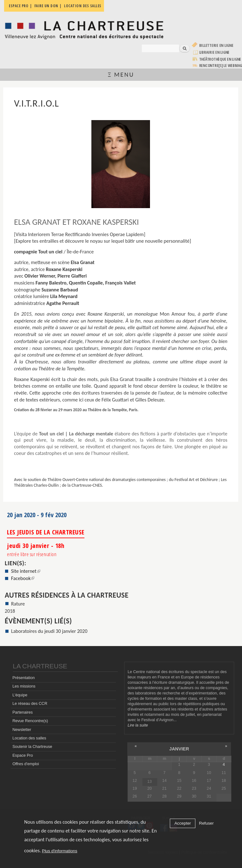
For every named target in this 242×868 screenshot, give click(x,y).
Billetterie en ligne (216, 45)
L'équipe (20, 695)
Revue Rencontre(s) (30, 721)
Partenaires (22, 712)
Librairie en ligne (214, 52)
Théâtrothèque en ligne (220, 59)
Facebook (23, 578)
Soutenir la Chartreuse (32, 747)
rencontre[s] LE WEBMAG (221, 66)
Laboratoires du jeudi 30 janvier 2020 (49, 631)
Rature (18, 604)
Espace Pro (23, 755)
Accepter (183, 823)
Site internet (26, 571)
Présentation (23, 678)
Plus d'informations (60, 851)
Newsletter (22, 730)
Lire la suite (138, 725)
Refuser (207, 823)
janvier (179, 749)
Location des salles (29, 738)
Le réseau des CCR (30, 704)
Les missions (24, 686)
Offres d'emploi (26, 764)
